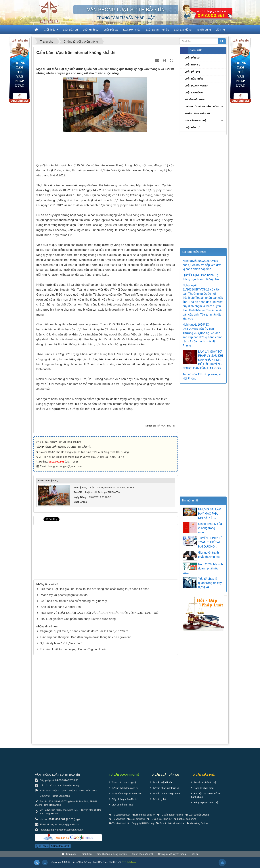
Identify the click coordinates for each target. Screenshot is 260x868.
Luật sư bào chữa (185, 823)
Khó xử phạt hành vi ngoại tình (61, 607)
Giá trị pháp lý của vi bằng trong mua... (210, 528)
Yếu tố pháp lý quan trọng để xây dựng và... (210, 583)
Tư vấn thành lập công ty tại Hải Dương (131, 827)
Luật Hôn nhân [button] (132, 30)
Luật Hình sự (192, 65)
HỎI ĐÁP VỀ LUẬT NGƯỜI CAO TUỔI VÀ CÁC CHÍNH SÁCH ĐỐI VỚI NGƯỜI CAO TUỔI (100, 613)
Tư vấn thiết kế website (170, 827)
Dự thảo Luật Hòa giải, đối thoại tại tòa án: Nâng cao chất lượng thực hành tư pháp (95, 589)
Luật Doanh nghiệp (196, 86)
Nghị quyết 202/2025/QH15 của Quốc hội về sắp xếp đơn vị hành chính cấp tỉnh (202, 265)
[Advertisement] (106, 149)
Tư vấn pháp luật (120, 818)
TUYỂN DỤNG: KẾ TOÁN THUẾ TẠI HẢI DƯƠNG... (210, 542)
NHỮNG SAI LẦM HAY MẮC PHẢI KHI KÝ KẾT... (210, 514)
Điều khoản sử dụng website (112, 858)
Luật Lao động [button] (183, 30)
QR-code (42, 850)
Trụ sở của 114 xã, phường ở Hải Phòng (202, 376)
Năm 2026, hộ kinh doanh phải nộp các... (203, 568)
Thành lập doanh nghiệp (124, 786)
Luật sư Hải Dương (197, 818)
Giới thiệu (86, 858)
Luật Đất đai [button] (111, 30)
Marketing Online (197, 827)
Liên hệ (195, 858)
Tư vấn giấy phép (195, 100)
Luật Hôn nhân (194, 79)
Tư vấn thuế (117, 823)
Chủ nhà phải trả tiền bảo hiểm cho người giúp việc (74, 601)
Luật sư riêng (136, 823)
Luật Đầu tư (192, 128)
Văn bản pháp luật (196, 121)
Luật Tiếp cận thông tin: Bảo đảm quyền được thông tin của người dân (86, 637)
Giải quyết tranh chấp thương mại (209, 555)
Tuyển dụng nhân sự (197, 114)
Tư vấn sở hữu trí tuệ (205, 786)
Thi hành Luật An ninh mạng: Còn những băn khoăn (73, 649)
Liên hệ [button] (220, 30)
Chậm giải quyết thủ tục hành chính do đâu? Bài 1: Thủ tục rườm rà (84, 631)
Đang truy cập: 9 (60, 850)
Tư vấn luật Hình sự (159, 823)
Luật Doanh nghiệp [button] (158, 30)
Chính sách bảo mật (142, 858)
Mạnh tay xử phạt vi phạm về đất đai (64, 595)
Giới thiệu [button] (51, 31)
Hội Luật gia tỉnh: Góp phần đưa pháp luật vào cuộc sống (78, 619)
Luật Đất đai (192, 72)
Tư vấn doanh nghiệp (170, 818)
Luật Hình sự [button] (91, 30)
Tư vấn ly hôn (160, 803)
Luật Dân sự (192, 58)
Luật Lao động (194, 93)
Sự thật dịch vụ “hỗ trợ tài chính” (61, 643)
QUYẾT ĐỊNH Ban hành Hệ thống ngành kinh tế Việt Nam (202, 277)
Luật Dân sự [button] (70, 30)
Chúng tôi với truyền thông (202, 107)
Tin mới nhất (190, 500)
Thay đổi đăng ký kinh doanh (127, 797)
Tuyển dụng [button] (204, 30)
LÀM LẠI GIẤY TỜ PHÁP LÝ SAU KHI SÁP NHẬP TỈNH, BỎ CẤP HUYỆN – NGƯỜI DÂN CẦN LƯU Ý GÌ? (203, 360)
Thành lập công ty (144, 818)
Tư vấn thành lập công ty (125, 791)
